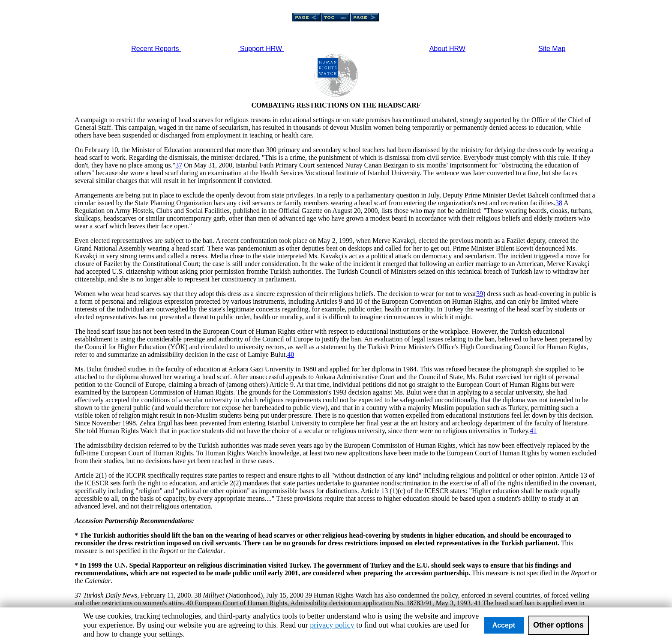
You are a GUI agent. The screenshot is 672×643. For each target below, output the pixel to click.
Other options (558, 625)
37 (179, 165)
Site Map (552, 49)
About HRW (447, 49)
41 (533, 431)
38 (559, 203)
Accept (504, 625)
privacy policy (332, 625)
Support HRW (261, 49)
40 (291, 354)
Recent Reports (156, 49)
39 (480, 294)
